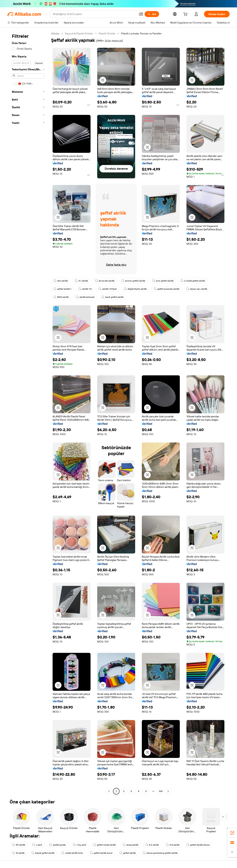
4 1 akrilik (81, 281)
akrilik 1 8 (85, 289)
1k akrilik (18, 853)
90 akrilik (19, 845)
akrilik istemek (85, 297)
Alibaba (55, 33)
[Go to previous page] (109, 791)
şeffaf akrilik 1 (62, 289)
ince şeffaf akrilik (163, 281)
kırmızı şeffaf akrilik (133, 281)
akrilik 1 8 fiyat (108, 289)
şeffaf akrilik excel (101, 853)
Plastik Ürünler (107, 33)
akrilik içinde (57, 845)
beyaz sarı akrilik (197, 289)
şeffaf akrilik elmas (198, 845)
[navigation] (28, 413)
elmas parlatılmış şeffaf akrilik (160, 853)
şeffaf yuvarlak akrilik (166, 289)
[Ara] (152, 14)
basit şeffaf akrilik (112, 297)
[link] (232, 833)
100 (161, 791)
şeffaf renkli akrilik (104, 845)
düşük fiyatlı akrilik (135, 289)
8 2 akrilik (152, 845)
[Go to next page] (168, 791)
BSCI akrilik (61, 297)
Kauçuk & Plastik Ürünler (79, 33)
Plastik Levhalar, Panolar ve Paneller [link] (141, 33)
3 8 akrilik (173, 845)
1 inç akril (79, 845)
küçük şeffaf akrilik (43, 853)
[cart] (186, 15)
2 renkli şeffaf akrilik (193, 281)
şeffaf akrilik (128, 853)
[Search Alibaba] (94, 14)
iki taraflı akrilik (105, 281)
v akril (37, 845)
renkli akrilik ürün (72, 853)
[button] (141, 14)
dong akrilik (131, 845)
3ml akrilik (61, 281)
